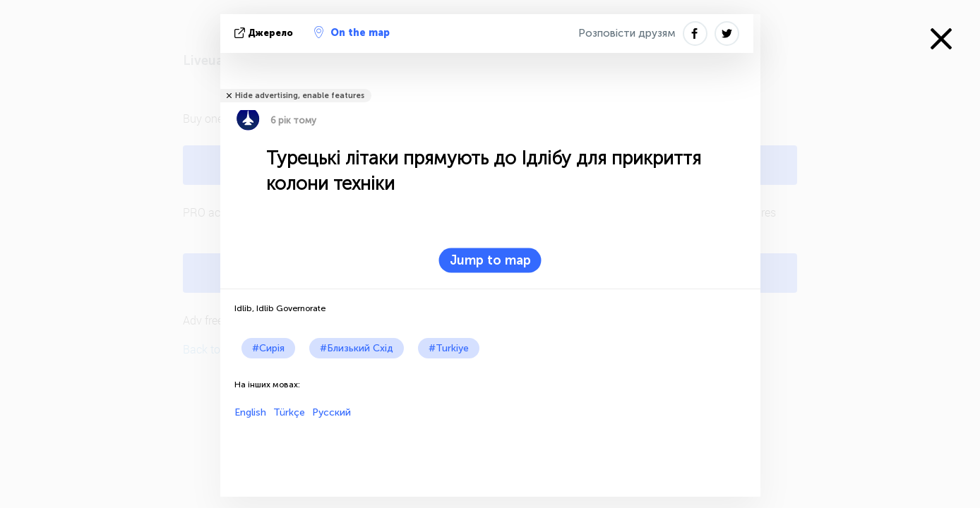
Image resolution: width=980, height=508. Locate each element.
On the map (352, 32)
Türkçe (289, 412)
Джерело (265, 33)
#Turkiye (449, 348)
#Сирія (268, 348)
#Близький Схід (357, 348)
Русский (331, 412)
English (250, 412)
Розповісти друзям (627, 33)
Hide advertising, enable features (300, 96)
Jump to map (490, 260)
